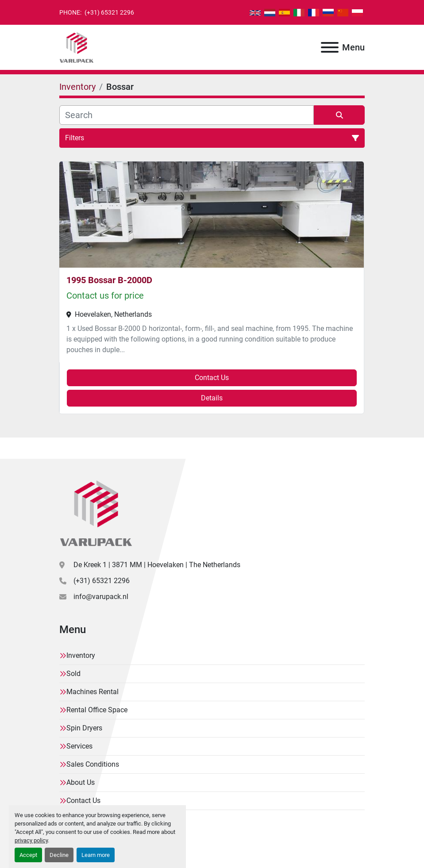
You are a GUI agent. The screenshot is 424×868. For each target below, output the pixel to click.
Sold (73, 674)
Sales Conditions (93, 764)
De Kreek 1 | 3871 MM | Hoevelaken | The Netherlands (157, 565)
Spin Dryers (84, 728)
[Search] (187, 115)
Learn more (96, 855)
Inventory (81, 655)
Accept (28, 855)
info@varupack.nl (101, 597)
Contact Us (212, 378)
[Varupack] (96, 513)
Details (212, 398)
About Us (81, 782)
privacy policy (31, 840)
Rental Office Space (97, 710)
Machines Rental (93, 692)
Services (79, 746)
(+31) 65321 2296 (109, 12)
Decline (59, 855)
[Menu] (330, 47)
